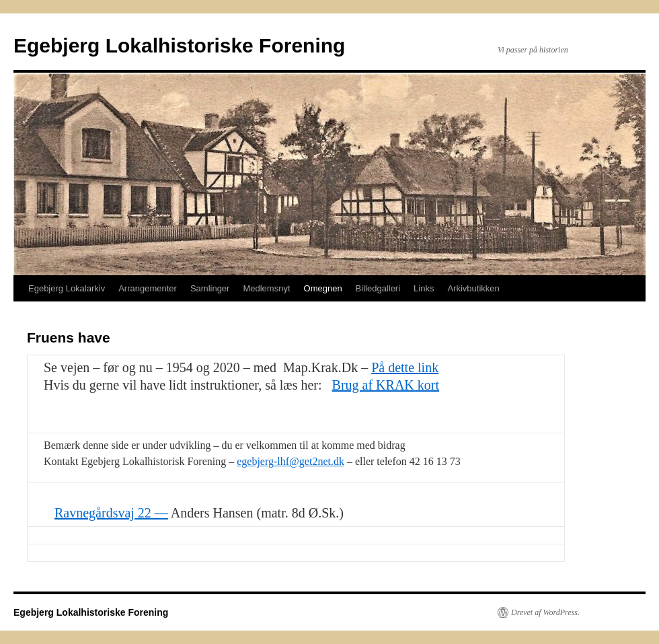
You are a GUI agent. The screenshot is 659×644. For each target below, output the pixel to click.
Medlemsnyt (266, 288)
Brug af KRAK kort (386, 385)
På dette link (405, 367)
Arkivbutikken (473, 288)
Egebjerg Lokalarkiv (67, 288)
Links (424, 288)
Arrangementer (148, 288)
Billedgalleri (378, 288)
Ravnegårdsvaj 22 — (111, 513)
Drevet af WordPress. (545, 612)
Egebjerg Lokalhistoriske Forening (179, 45)
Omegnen (323, 288)
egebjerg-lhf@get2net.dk (290, 461)
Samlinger (210, 288)
